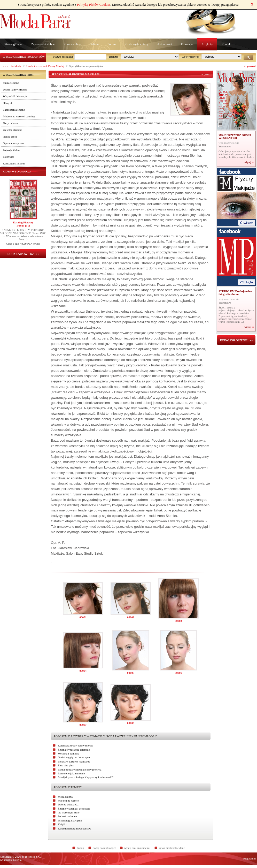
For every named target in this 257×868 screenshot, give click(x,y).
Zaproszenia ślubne (14, 110)
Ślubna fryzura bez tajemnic (74, 750)
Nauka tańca (10, 137)
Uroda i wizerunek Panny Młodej (45, 66)
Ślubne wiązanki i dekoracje (74, 809)
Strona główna (13, 44)
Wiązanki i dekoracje (15, 96)
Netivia (17, 860)
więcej (248, 162)
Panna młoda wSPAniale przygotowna (80, 769)
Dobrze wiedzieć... (68, 804)
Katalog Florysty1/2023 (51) (23, 224)
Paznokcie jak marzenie (71, 773)
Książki (62, 824)
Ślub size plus (66, 765)
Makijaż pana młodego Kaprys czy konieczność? (86, 777)
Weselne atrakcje (13, 130)
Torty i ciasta (10, 123)
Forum (112, 44)
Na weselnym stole (69, 812)
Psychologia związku (70, 820)
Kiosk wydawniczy (136, 44)
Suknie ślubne (11, 83)
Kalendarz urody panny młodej (76, 745)
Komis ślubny (72, 44)
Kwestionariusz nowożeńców (75, 828)
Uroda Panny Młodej (15, 89)
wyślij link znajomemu (137, 848)
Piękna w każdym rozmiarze (74, 761)
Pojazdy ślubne (11, 150)
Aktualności (165, 44)
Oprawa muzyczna (13, 143)
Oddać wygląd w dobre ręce (74, 757)
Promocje (187, 44)
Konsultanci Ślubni (14, 163)
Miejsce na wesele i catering (19, 116)
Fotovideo (9, 157)
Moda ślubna (65, 797)
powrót (251, 66)
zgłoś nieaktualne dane (172, 848)
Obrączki (8, 103)
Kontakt (227, 44)
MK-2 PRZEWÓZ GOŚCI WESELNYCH (235, 136)
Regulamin (250, 858)
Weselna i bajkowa (69, 753)
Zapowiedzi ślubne (43, 44)
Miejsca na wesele (68, 801)
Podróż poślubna (67, 816)
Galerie (94, 44)
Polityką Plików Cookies (94, 5)
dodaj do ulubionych (104, 848)
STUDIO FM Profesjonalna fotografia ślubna (235, 293)
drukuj (80, 848)
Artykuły (207, 44)
